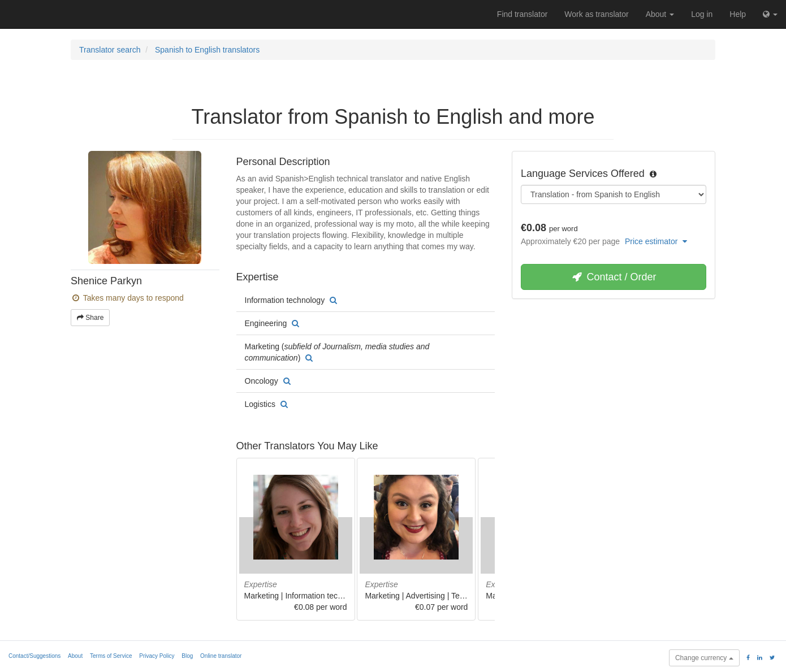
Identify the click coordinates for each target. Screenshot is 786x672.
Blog (187, 656)
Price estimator (656, 241)
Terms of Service (111, 656)
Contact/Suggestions (34, 656)
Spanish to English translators (207, 50)
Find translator (522, 14)
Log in (702, 14)
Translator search (110, 50)
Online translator (221, 656)
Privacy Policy (157, 656)
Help (738, 14)
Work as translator (596, 14)
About (660, 14)
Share (90, 318)
